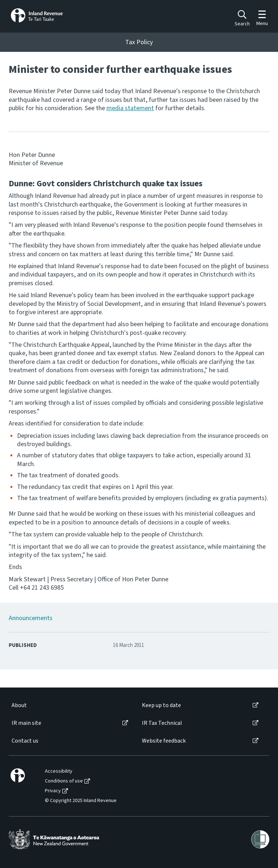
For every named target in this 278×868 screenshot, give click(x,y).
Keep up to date (161, 705)
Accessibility (59, 771)
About (19, 705)
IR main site (26, 723)
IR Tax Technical (162, 723)
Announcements (31, 618)
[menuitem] (69, 705)
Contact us (25, 741)
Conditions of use (64, 781)
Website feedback (164, 741)
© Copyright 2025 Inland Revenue (81, 801)
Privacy (53, 791)
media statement (130, 108)
